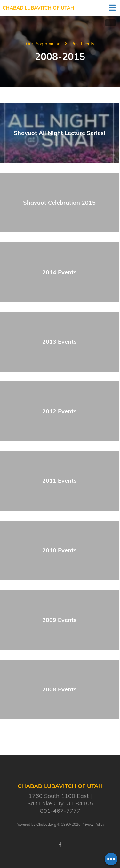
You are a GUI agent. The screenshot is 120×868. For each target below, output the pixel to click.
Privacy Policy (93, 824)
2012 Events (59, 411)
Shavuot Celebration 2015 (59, 202)
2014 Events (59, 272)
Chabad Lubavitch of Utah (38, 8)
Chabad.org (46, 824)
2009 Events (59, 620)
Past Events (83, 44)
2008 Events (59, 689)
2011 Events (59, 481)
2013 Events (59, 342)
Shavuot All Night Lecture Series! (60, 133)
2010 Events (59, 550)
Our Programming (43, 44)
